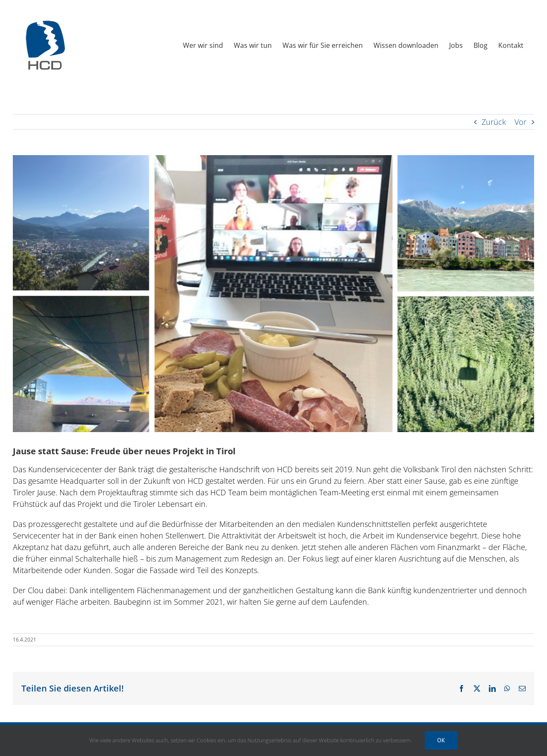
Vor (521, 122)
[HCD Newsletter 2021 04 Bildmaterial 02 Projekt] (273, 294)
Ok (441, 740)
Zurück (494, 122)
